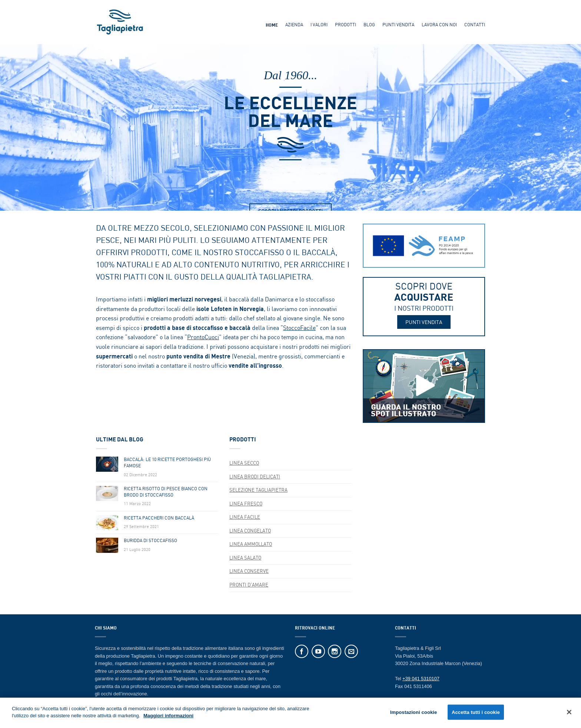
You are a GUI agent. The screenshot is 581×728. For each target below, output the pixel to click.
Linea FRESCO (246, 504)
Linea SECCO (244, 463)
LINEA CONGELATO (250, 531)
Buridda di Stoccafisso (150, 541)
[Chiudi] (569, 714)
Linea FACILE (245, 517)
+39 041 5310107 (421, 679)
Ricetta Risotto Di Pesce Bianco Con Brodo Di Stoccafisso (166, 492)
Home (272, 25)
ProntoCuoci (203, 337)
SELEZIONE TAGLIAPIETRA (258, 490)
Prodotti (346, 25)
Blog (369, 25)
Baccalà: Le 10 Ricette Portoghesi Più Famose (167, 463)
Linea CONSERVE (249, 571)
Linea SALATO (245, 558)
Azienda (294, 25)
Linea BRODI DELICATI (255, 477)
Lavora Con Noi (439, 25)
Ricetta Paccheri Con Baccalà (159, 518)
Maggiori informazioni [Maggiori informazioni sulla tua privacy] (168, 718)
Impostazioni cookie (414, 714)
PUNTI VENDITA (424, 322)
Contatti (475, 25)
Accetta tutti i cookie (476, 714)
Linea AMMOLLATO (251, 544)
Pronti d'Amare (249, 585)
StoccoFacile (299, 328)
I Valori (319, 25)
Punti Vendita (398, 25)
